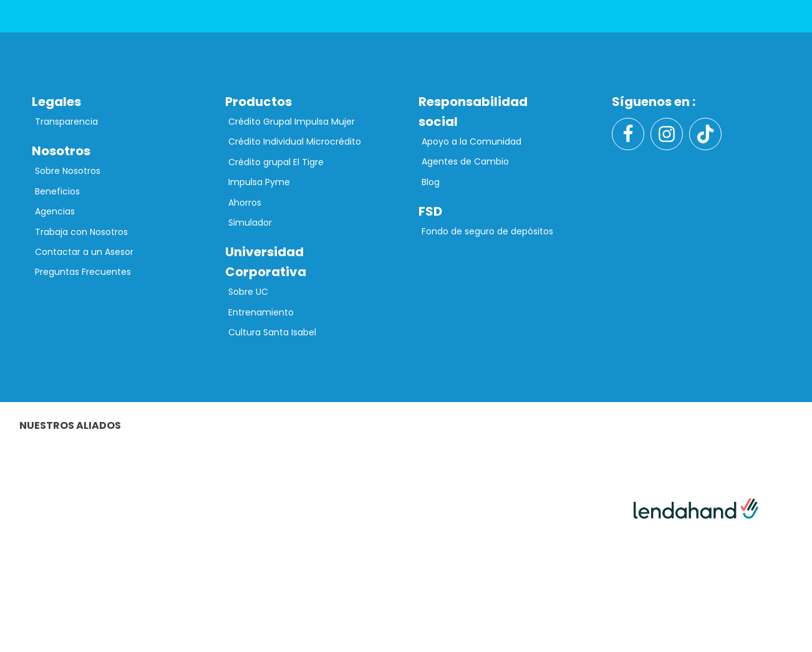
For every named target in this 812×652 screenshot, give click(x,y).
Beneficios (57, 191)
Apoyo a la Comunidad (471, 141)
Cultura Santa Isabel (272, 332)
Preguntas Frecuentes (83, 272)
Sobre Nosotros (68, 171)
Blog (431, 182)
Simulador (250, 223)
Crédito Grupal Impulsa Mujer (292, 122)
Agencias (55, 211)
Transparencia (66, 122)
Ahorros (245, 203)
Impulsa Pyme (259, 182)
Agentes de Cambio (465, 161)
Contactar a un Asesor (84, 252)
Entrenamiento (261, 312)
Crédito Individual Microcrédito (295, 141)
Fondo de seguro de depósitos (487, 231)
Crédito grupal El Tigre (276, 162)
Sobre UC (248, 292)
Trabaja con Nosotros (81, 232)
